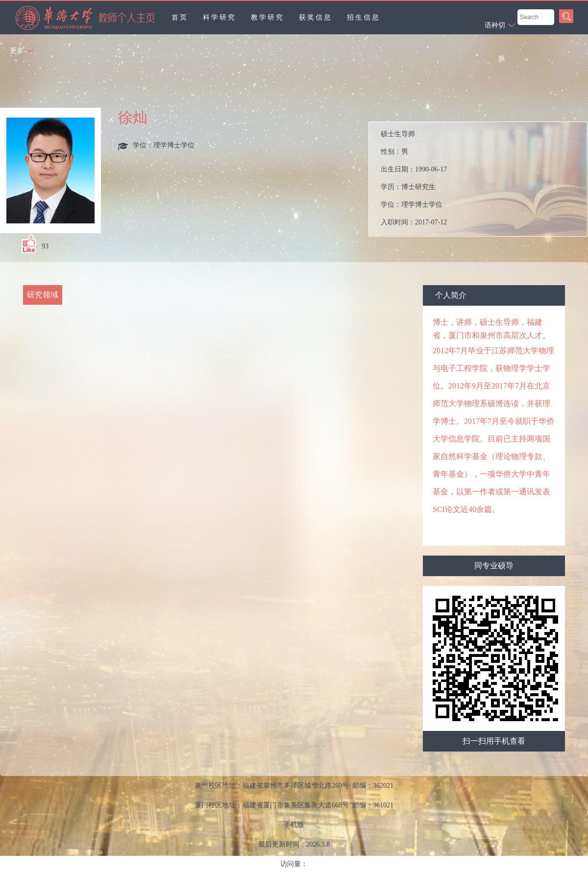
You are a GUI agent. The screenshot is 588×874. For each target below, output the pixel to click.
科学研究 (220, 17)
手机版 (294, 825)
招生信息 (364, 17)
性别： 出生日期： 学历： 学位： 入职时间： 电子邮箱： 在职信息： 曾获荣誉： (482, 179)
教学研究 (268, 17)
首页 (180, 17)
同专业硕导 (494, 566)
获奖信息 (316, 17)
